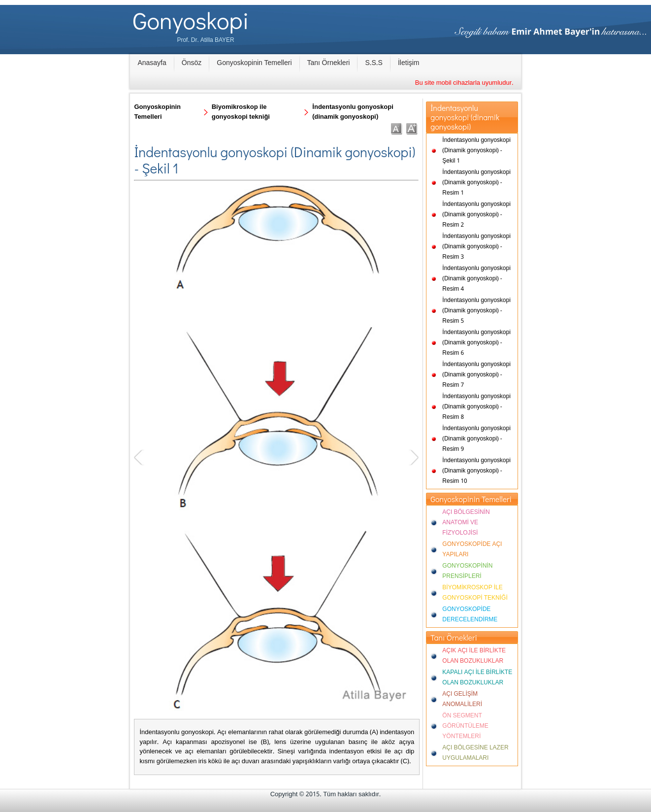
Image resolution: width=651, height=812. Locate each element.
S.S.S (374, 63)
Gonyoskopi (191, 20)
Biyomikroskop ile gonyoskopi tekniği (241, 112)
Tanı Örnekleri (329, 63)
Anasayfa (152, 63)
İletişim (409, 63)
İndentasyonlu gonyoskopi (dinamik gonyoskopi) (353, 112)
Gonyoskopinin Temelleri (254, 63)
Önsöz (192, 63)
